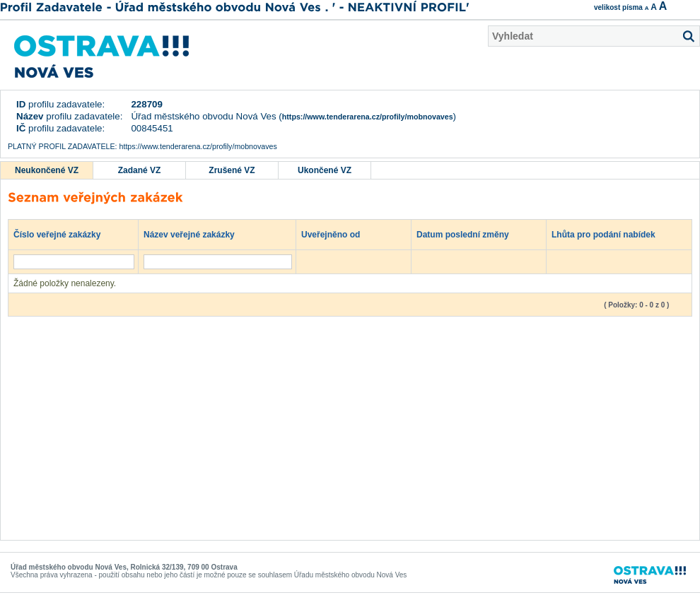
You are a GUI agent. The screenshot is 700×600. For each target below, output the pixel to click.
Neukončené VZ (47, 170)
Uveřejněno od (338, 234)
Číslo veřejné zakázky (64, 234)
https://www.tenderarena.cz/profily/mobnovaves (368, 117)
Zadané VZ (140, 170)
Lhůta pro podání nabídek (610, 234)
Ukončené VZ (325, 170)
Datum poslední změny (469, 234)
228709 (146, 104)
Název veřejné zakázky (196, 234)
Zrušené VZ (232, 170)
